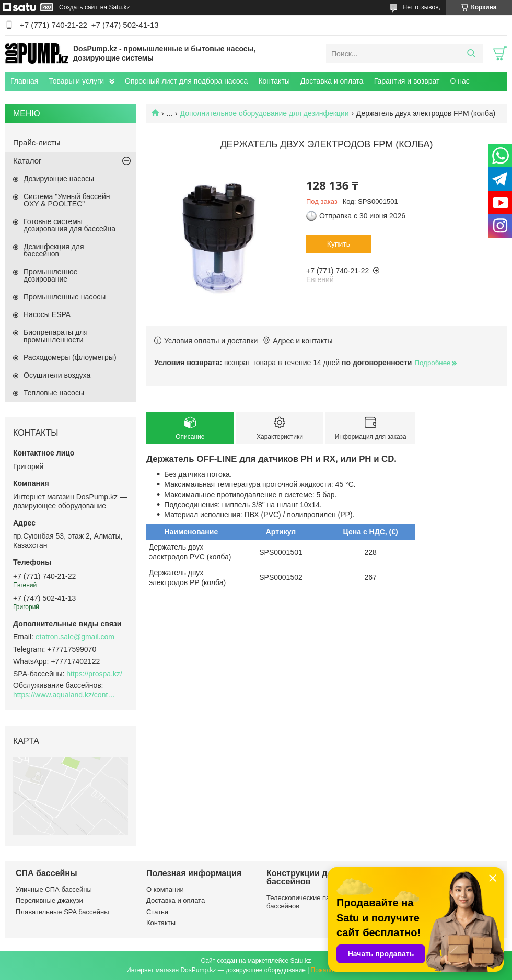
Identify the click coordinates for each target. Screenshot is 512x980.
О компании (165, 889)
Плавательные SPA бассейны (62, 912)
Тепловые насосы (54, 393)
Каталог (27, 161)
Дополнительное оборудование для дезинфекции (265, 113)
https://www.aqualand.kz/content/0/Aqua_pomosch (65, 695)
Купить (339, 244)
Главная (24, 81)
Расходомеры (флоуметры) (70, 357)
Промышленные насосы (65, 297)
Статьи (157, 912)
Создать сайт (78, 7)
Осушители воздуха (57, 375)
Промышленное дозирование (51, 275)
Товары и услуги (76, 81)
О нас (459, 81)
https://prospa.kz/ (94, 674)
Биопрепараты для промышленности (56, 336)
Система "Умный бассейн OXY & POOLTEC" (67, 200)
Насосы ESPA (47, 314)
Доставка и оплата (332, 81)
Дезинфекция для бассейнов (54, 250)
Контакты (274, 81)
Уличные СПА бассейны (54, 889)
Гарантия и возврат (407, 81)
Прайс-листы (37, 142)
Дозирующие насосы (59, 179)
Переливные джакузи (49, 900)
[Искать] (471, 54)
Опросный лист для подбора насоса (186, 81)
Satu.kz (300, 961)
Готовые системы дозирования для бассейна (69, 225)
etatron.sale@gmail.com (75, 637)
